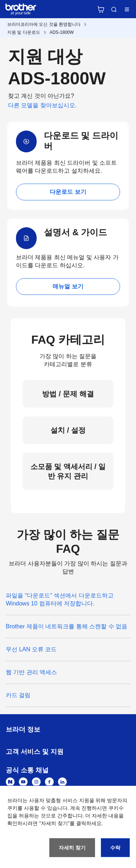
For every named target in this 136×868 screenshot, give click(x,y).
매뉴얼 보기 (68, 286)
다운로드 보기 (68, 192)
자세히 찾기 (72, 848)
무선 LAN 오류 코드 (31, 649)
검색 (114, 9)
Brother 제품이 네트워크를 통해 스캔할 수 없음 (67, 626)
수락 (115, 848)
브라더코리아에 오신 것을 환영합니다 (44, 24)
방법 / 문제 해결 (68, 394)
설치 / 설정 (68, 430)
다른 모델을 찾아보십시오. (42, 105)
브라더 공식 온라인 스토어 (101, 9)
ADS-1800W (62, 32)
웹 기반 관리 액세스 (31, 672)
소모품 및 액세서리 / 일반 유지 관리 (68, 471)
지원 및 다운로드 (24, 32)
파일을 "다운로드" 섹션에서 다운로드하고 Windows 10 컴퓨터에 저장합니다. (60, 599)
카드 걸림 (18, 695)
